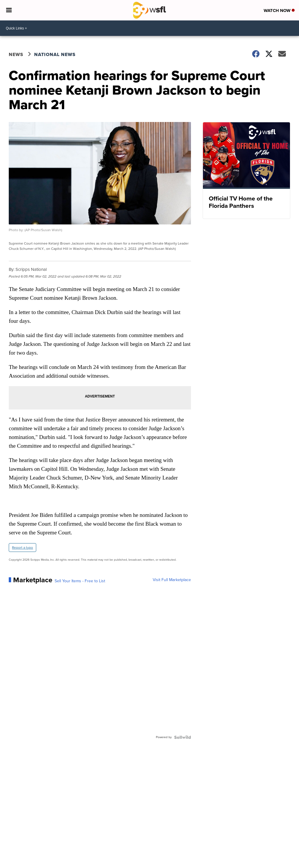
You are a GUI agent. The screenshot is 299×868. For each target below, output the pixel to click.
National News (55, 54)
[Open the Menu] (9, 10)
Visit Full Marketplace (172, 580)
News (16, 54)
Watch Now (279, 11)
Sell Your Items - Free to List (80, 581)
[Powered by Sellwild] (182, 737)
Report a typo (22, 548)
